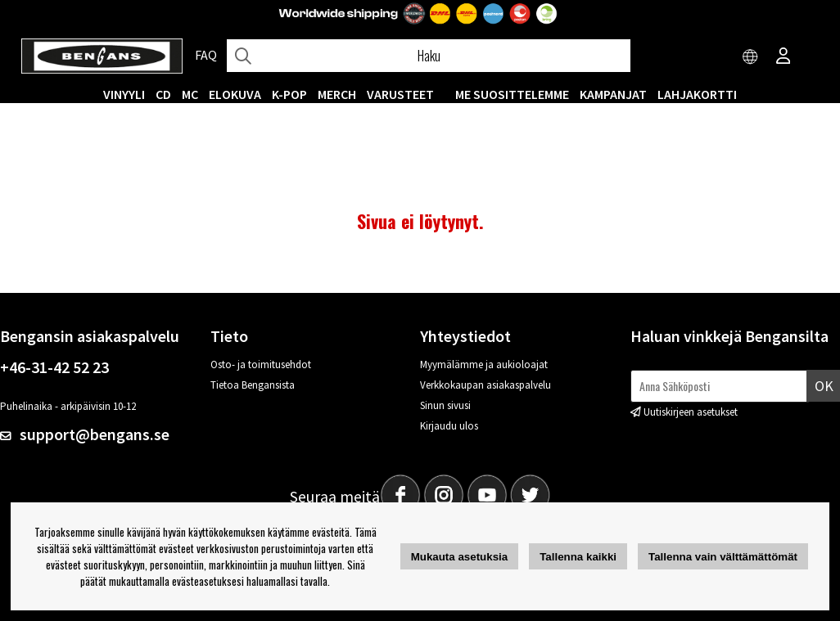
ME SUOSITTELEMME (512, 94)
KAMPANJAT (613, 94)
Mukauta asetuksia (460, 557)
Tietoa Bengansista (253, 385)
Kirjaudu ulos (449, 426)
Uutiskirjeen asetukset (691, 412)
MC (190, 94)
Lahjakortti (697, 94)
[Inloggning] (784, 57)
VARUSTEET (400, 94)
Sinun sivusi (445, 405)
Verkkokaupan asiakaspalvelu (485, 385)
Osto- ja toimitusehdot (261, 364)
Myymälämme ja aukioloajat (484, 364)
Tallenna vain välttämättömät (723, 557)
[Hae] (429, 56)
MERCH (337, 94)
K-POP (289, 94)
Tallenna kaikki (578, 557)
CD (163, 94)
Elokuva (235, 94)
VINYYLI (124, 94)
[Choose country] (751, 57)
